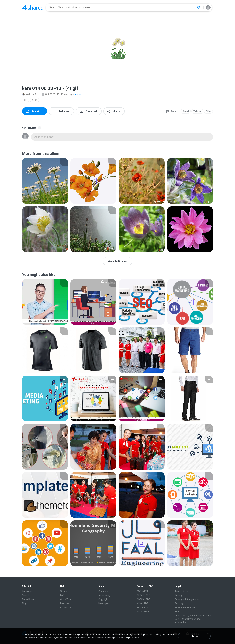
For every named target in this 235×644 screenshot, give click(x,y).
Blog (24, 603)
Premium (27, 591)
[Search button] (199, 7)
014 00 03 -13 (51, 94)
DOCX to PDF (143, 599)
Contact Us (66, 607)
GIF (26, 100)
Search (26, 595)
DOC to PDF (142, 591)
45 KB (34, 100)
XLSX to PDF (143, 612)
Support (64, 591)
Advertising (104, 595)
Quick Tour (66, 599)
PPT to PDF (142, 607)
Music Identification (185, 607)
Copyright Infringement (187, 599)
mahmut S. (30, 94)
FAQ (62, 595)
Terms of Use (182, 591)
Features (65, 603)
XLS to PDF (142, 603)
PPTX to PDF (143, 595)
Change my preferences (128, 638)
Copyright (103, 599)
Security (179, 603)
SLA (177, 612)
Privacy (179, 595)
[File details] (45, 181)
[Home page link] (33, 7)
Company (103, 591)
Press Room (28, 599)
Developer (104, 603)
